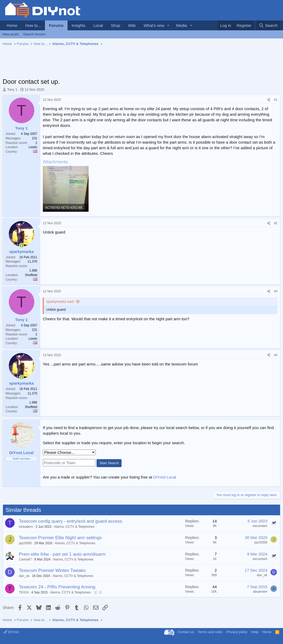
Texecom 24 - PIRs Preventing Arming (57, 587)
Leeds (33, 147)
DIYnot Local (165, 477)
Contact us (186, 632)
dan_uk (24, 576)
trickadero (26, 527)
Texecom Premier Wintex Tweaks (52, 570)
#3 (276, 291)
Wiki (132, 25)
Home (12, 25)
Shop (116, 25)
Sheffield (31, 275)
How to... (33, 25)
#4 (276, 355)
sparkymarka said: (60, 302)
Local (98, 25)
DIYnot (11, 632)
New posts (11, 34)
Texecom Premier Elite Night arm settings (60, 538)
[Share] (269, 100)
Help (255, 632)
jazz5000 (25, 543)
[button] (168, 25)
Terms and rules (210, 632)
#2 (276, 223)
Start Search (109, 463)
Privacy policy (237, 632)
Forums (56, 25)
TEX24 (24, 592)
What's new (154, 25)
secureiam (260, 526)
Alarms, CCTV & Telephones (74, 527)
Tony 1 (12, 90)
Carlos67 (25, 559)
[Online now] (21, 246)
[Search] (268, 25)
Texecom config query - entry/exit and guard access (70, 521)
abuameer (260, 592)
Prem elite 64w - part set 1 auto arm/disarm (62, 554)
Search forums (34, 34)
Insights (78, 25)
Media (182, 25)
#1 (276, 100)
